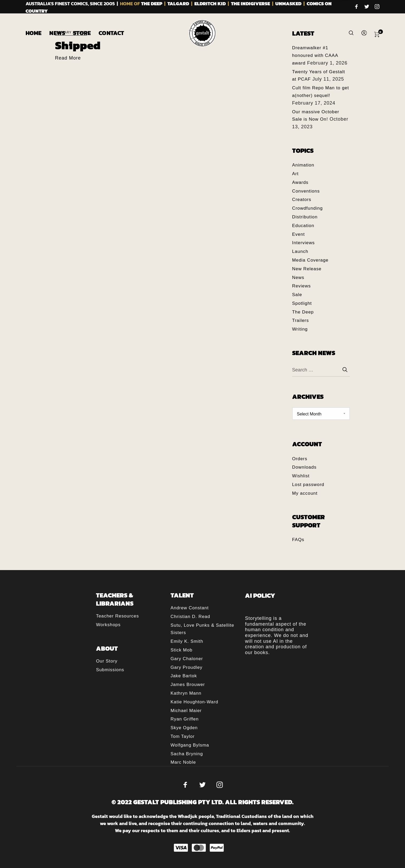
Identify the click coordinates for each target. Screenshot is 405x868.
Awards (300, 182)
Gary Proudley (187, 667)
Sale (297, 295)
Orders (300, 459)
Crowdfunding (307, 208)
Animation (303, 165)
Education (303, 226)
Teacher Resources (117, 616)
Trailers (301, 320)
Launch (300, 251)
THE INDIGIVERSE (250, 4)
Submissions (110, 670)
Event (298, 234)
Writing (300, 329)
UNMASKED (288, 4)
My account (305, 493)
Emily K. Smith (187, 641)
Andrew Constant (190, 608)
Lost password (308, 485)
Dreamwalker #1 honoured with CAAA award (315, 55)
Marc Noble (183, 762)
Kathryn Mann (186, 693)
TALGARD (178, 4)
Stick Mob (182, 650)
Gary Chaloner (187, 659)
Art (295, 174)
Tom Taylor (183, 736)
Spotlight (302, 303)
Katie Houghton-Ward (194, 702)
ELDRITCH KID (210, 4)
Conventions (306, 191)
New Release (307, 269)
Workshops (108, 625)
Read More (68, 58)
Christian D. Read (190, 617)
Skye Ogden (184, 728)
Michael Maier (186, 711)
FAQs (298, 540)
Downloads (304, 467)
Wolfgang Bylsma (190, 745)
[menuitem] (38, 33)
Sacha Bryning (187, 754)
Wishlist (301, 476)
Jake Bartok (184, 676)
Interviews (303, 243)
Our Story (107, 661)
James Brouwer (188, 685)
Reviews (302, 286)
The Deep (303, 312)
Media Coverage (310, 260)
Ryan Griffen (185, 719)
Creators (302, 200)
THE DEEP (152, 4)
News (298, 278)
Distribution (305, 217)
